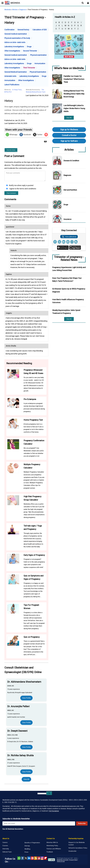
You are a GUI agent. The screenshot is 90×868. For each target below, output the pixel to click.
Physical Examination (38, 72)
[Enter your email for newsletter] (39, 823)
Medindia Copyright (63, 860)
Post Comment (11, 193)
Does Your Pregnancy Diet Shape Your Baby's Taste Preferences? (67, 280)
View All (26, 779)
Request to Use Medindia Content (77, 844)
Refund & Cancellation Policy (78, 848)
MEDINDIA (12, 3)
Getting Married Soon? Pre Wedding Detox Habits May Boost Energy (74, 94)
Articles (15, 10)
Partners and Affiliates (54, 849)
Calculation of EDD (40, 30)
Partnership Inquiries (76, 839)
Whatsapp (12, 135)
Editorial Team (7, 852)
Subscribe (82, 823)
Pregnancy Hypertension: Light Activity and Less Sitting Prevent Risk (69, 269)
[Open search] (83, 3)
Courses (5, 846)
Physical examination (38, 55)
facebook (22, 858)
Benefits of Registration (32, 843)
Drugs (29, 47)
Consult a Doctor (69, 135)
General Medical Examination (16, 72)
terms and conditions (28, 189)
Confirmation (9, 30)
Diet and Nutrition (70, 190)
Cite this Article (11, 150)
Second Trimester (30, 51)
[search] (42, 794)
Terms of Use (61, 861)
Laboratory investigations (14, 47)
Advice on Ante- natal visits (15, 42)
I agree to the (22, 189)
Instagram (42, 858)
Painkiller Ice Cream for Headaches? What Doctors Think (74, 79)
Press (26, 852)
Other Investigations (26, 80)
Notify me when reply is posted (21, 185)
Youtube (39, 858)
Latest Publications (12, 85)
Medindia (8, 10)
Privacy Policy (73, 860)
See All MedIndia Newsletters (13, 829)
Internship (6, 849)
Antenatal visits (10, 76)
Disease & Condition (71, 161)
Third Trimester (29, 68)
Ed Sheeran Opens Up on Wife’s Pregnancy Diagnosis (69, 290)
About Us (6, 839)
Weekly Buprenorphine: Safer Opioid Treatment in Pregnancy (66, 312)
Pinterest (32, 858)
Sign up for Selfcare (69, 141)
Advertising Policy (52, 846)
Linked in (29, 858)
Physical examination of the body (17, 38)
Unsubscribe (72, 851)
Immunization (40, 63)
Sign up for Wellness (69, 130)
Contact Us (51, 839)
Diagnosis (23, 10)
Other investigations (12, 51)
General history (24, 30)
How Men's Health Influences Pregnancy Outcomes (68, 301)
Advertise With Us (52, 842)
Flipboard (45, 858)
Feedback (50, 852)
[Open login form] (88, 3)
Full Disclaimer (54, 811)
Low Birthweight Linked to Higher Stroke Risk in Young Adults (74, 108)
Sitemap (27, 846)
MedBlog (27, 849)
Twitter (38, 135)
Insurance (67, 219)
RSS (36, 858)
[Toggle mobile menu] (2, 3)
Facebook (25, 135)
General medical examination (16, 34)
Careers (5, 842)
